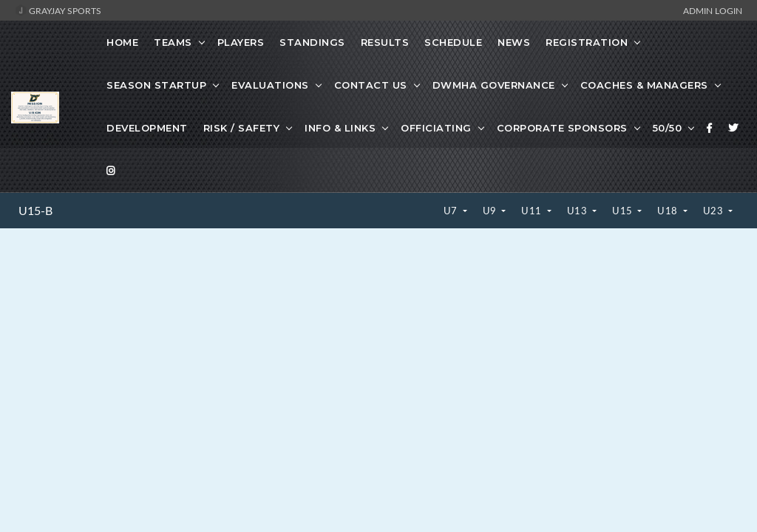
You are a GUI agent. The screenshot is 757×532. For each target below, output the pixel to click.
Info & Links (340, 128)
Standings (312, 42)
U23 (714, 211)
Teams (173, 42)
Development (147, 128)
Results (385, 42)
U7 (452, 211)
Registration (587, 42)
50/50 (668, 128)
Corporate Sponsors (562, 128)
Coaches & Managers (644, 85)
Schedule (453, 42)
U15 (624, 211)
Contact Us (371, 85)
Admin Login (713, 10)
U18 (669, 211)
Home (122, 42)
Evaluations (270, 85)
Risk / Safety (242, 128)
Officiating (436, 128)
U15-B (35, 211)
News (514, 42)
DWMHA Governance (494, 85)
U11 (533, 211)
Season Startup (156, 85)
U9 (491, 211)
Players (241, 42)
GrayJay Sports (58, 10)
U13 (578, 211)
